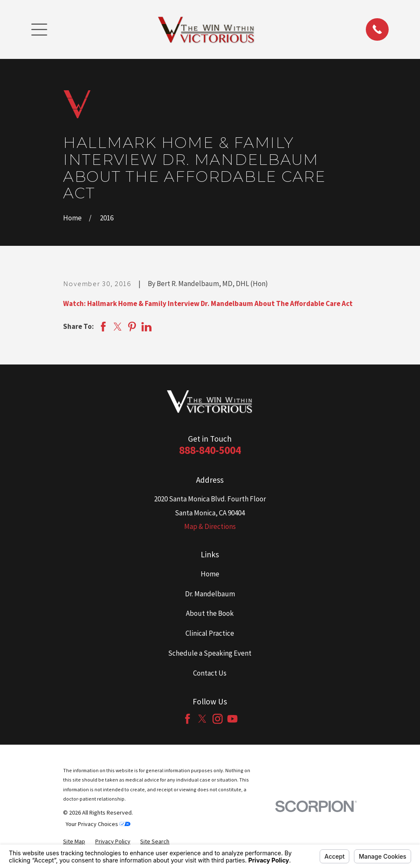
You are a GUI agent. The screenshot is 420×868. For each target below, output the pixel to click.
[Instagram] (218, 719)
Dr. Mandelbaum (210, 594)
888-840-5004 (210, 450)
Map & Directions (210, 526)
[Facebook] (188, 719)
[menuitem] (74, 842)
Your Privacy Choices (98, 824)
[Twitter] (202, 719)
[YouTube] (232, 719)
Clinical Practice (210, 633)
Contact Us (210, 673)
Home (210, 574)
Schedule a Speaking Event (210, 653)
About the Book (210, 613)
